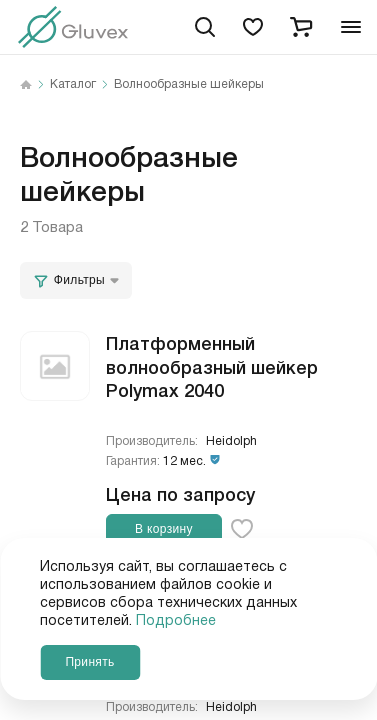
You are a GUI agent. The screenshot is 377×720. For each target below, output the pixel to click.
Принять (89, 662)
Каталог (73, 85)
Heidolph (231, 441)
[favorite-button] (242, 529)
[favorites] (253, 27)
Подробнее (176, 621)
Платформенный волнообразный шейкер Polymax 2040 (212, 365)
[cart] (301, 27)
